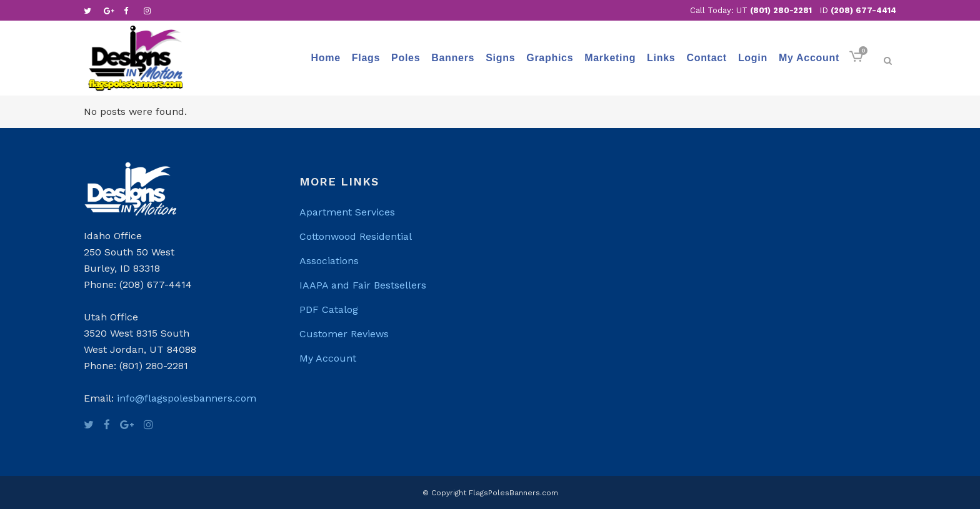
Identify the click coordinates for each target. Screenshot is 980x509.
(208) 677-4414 (863, 10)
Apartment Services (347, 212)
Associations (329, 261)
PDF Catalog (329, 309)
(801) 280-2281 (781, 10)
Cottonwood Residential (356, 236)
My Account (328, 358)
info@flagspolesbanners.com (187, 398)
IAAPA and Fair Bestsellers (363, 285)
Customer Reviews (344, 334)
